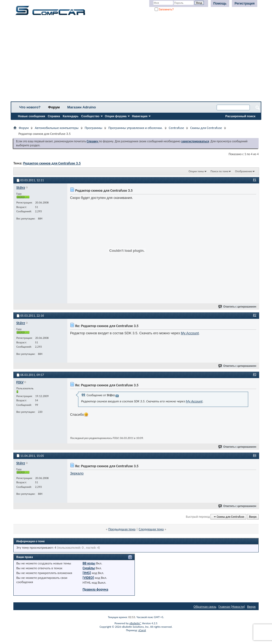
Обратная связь (205, 606)
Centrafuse (176, 128)
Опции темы (196, 171)
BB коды (89, 563)
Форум (54, 107)
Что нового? (30, 107)
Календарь (70, 116)
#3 (255, 374)
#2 (255, 315)
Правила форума (95, 589)
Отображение (244, 171)
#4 (255, 455)
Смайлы (89, 568)
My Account (190, 333)
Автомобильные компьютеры (57, 128)
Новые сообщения (32, 116)
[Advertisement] (136, 60)
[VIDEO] (88, 578)
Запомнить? (164, 9)
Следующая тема (151, 529)
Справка (54, 116)
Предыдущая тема (122, 529)
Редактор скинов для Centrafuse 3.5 (52, 163)
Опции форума (116, 116)
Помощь (220, 3)
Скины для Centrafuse (206, 128)
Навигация (140, 116)
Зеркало (77, 473)
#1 (255, 180)
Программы (94, 128)
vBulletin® (135, 623)
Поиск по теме (219, 171)
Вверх (253, 517)
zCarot (142, 630)
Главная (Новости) (232, 606)
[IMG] (87, 573)
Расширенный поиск (240, 116)
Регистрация (245, 3)
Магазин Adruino (82, 107)
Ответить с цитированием (237, 307)
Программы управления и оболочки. (135, 128)
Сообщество (90, 116)
